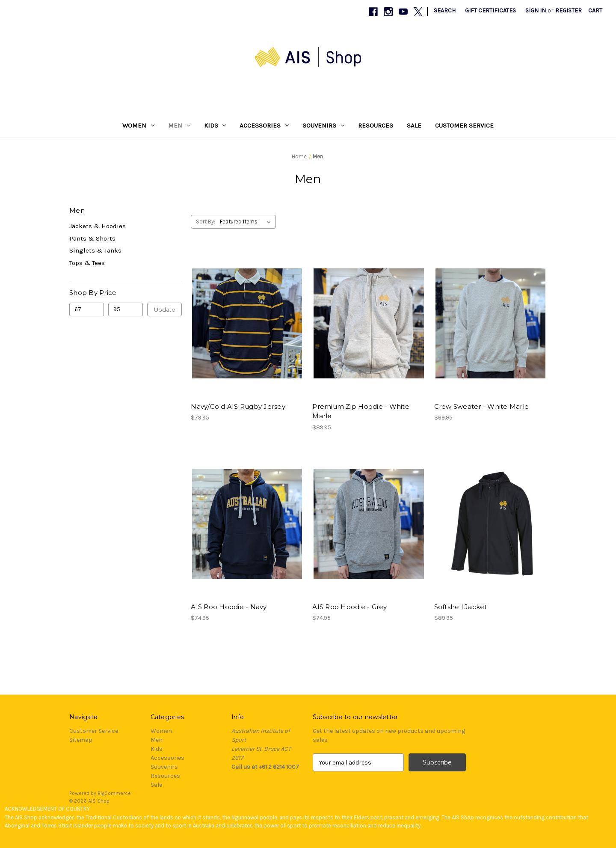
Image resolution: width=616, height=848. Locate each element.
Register (569, 10)
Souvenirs (323, 125)
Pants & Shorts (92, 238)
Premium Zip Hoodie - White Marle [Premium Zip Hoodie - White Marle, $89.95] (361, 411)
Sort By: (206, 222)
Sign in (536, 10)
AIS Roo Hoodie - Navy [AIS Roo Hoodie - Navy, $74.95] (229, 607)
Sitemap (81, 740)
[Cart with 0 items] (595, 10)
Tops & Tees (87, 263)
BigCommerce (114, 793)
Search (445, 10)
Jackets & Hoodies (98, 226)
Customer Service (464, 125)
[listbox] (247, 222)
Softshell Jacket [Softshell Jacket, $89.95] (461, 607)
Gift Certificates (490, 10)
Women (138, 125)
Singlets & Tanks (95, 250)
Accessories (264, 125)
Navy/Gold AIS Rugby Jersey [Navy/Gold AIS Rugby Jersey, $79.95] (238, 406)
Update (165, 309)
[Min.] (87, 309)
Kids (215, 125)
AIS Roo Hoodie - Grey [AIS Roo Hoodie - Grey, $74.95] (349, 607)
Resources (376, 125)
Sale (414, 125)
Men (179, 125)
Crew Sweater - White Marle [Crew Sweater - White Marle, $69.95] (482, 406)
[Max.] (126, 309)
